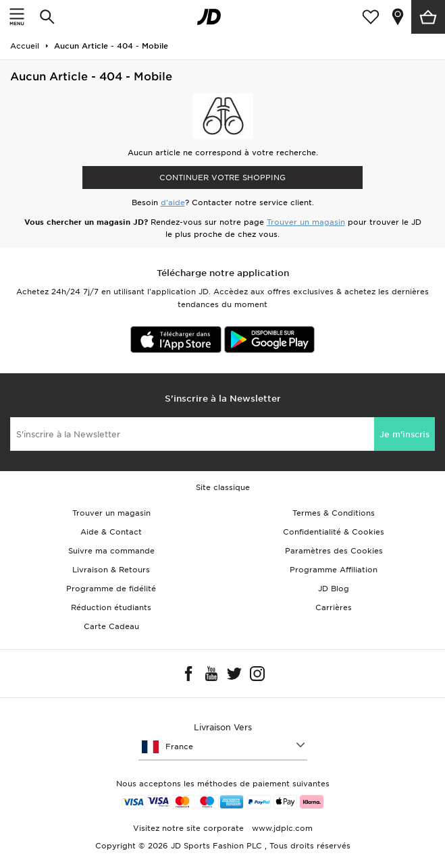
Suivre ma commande (111, 551)
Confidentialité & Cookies (334, 532)
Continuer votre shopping (222, 178)
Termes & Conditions (334, 513)
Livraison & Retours (111, 570)
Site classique (223, 487)
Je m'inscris (404, 434)
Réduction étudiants (111, 607)
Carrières (334, 607)
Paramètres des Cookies (334, 551)
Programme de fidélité (111, 589)
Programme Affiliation (334, 570)
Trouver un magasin (306, 222)
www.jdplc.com (281, 828)
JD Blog (334, 589)
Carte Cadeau (111, 626)
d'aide (173, 202)
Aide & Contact (111, 532)
